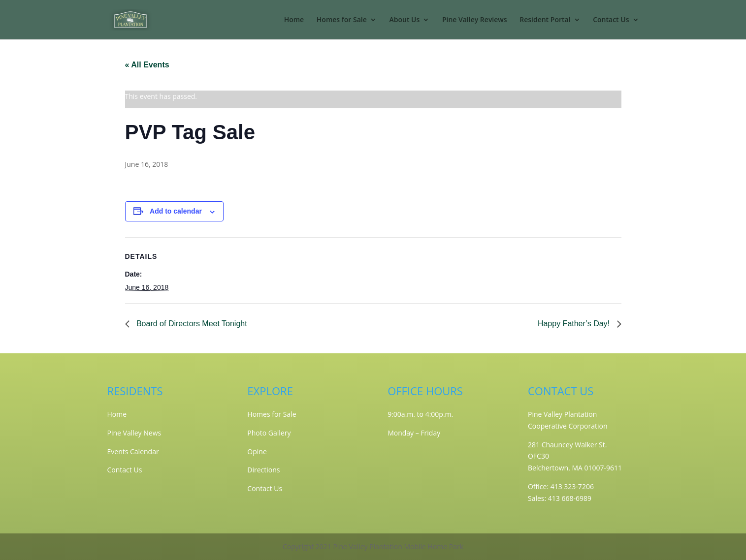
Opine (257, 451)
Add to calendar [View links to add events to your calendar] (176, 211)
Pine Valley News (134, 433)
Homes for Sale (342, 20)
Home (294, 20)
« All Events (147, 65)
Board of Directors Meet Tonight (191, 324)
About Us (404, 20)
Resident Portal (545, 20)
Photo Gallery (269, 433)
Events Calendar (133, 451)
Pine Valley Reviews (475, 20)
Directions (263, 470)
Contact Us (611, 20)
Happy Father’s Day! (575, 324)
